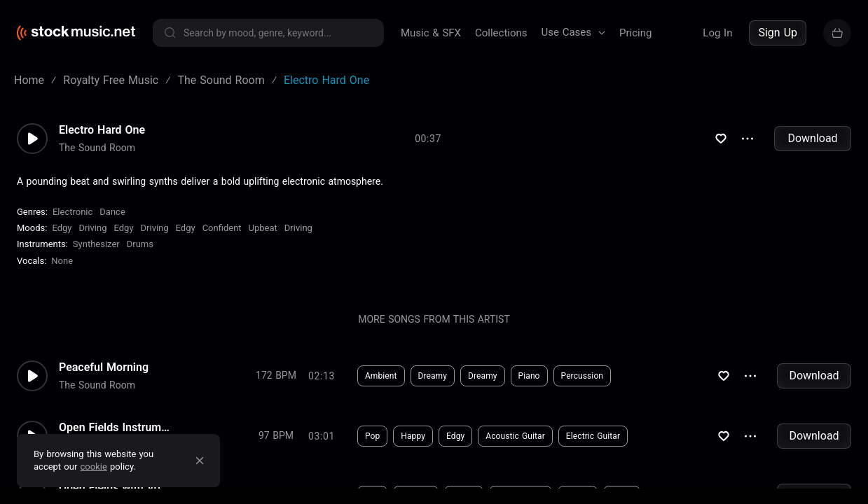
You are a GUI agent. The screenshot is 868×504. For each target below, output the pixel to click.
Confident (222, 228)
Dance (112, 212)
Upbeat (263, 228)
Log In (717, 33)
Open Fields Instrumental (115, 428)
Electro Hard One (102, 130)
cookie (94, 467)
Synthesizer (96, 244)
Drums (140, 244)
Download (812, 138)
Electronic (73, 212)
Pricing (635, 33)
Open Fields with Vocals (115, 488)
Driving (92, 228)
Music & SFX (431, 33)
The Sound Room (97, 148)
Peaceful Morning (104, 367)
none (62, 261)
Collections (501, 33)
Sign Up (778, 33)
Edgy (62, 228)
